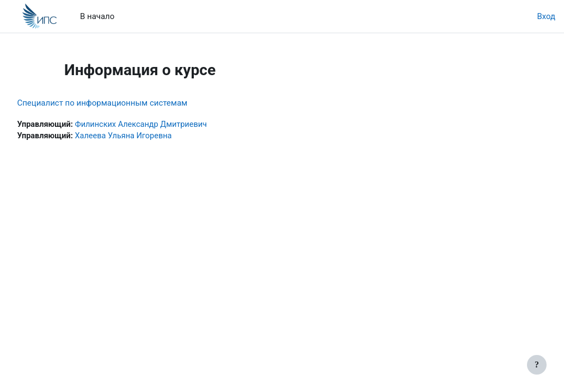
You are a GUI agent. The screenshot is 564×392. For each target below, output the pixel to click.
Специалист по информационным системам (127, 103)
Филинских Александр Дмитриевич (169, 125)
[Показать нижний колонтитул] (537, 365)
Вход (546, 16)
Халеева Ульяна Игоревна (151, 137)
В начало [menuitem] (97, 16)
